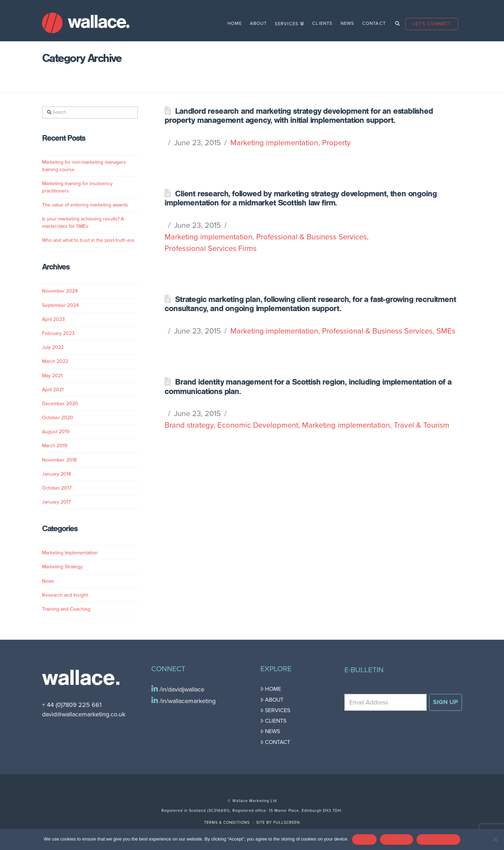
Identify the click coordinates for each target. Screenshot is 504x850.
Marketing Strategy (62, 567)
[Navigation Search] (395, 21)
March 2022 (55, 361)
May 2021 (52, 376)
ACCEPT (365, 839)
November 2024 (60, 291)
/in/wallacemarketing (187, 701)
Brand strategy (189, 425)
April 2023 (53, 319)
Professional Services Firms (211, 248)
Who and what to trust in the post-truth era (88, 240)
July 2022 (53, 347)
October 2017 (57, 488)
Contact (275, 742)
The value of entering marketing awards (85, 205)
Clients (273, 721)
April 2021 (53, 390)
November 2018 (59, 460)
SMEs (446, 331)
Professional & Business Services (311, 237)
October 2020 (58, 418)
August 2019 (56, 432)
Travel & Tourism (422, 425)
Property (336, 143)
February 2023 (58, 333)
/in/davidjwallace (181, 689)
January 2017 (56, 502)
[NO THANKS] (495, 840)
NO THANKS (397, 839)
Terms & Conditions (227, 823)
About (272, 700)
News (48, 581)
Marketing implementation (274, 143)
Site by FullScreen (278, 823)
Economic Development (258, 425)
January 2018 (57, 474)
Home (271, 689)
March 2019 (55, 446)
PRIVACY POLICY (438, 839)
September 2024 (60, 305)
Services (275, 710)
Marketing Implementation (70, 553)
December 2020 (60, 404)
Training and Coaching (66, 609)
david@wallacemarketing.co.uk (84, 714)
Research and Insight (65, 595)
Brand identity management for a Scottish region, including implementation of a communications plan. (308, 386)
